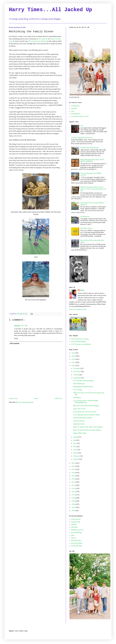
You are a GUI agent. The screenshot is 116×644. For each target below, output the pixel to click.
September (77, 378)
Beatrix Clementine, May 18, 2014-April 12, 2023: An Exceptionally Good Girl (93, 189)
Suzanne (17, 326)
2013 (74, 489)
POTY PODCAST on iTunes (80, 339)
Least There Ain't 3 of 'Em (80, 116)
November (77, 372)
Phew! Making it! (79, 384)
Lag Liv (74, 538)
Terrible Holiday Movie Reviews (82, 138)
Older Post (58, 399)
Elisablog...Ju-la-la (77, 530)
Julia (73, 535)
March (76, 453)
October (76, 375)
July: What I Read (86, 228)
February (77, 456)
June (75, 443)
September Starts (79, 424)
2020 (74, 466)
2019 (74, 470)
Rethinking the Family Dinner (83, 387)
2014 (74, 485)
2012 (74, 492)
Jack (73, 111)
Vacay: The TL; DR (79, 409)
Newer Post (13, 399)
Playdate (74, 109)
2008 (74, 504)
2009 (74, 501)
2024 (74, 359)
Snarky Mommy (77, 546)
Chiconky (74, 527)
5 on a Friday (78, 390)
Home (36, 399)
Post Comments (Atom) (25, 402)
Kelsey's (53, 39)
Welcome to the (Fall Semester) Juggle (86, 406)
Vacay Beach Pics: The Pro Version (85, 412)
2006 (74, 511)
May (75, 447)
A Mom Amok (76, 519)
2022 (74, 366)
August (76, 437)
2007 (74, 508)
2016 (74, 479)
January (76, 459)
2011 (74, 495)
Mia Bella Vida (76, 540)
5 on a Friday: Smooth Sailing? (83, 381)
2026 (74, 353)
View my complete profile (78, 309)
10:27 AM (24, 326)
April (75, 450)
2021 (74, 463)
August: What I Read (80, 433)
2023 (74, 363)
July (75, 440)
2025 (74, 356)
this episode (43, 39)
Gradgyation (75, 106)
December (77, 368)
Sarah (82, 290)
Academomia (76, 522)
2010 (74, 498)
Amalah (74, 525)
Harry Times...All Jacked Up (50, 10)
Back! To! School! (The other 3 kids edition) (88, 427)
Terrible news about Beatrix (90, 148)
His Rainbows (76, 114)
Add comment (14, 344)
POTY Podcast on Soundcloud (81, 344)
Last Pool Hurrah (79, 421)
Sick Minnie (77, 398)
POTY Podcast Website (79, 342)
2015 (74, 482)
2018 (74, 473)
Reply (16, 338)
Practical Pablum (77, 543)
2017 (74, 476)
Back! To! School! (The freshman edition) (87, 430)
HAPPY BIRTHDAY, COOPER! (83, 418)
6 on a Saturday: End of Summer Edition (86, 415)
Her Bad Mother (77, 533)
